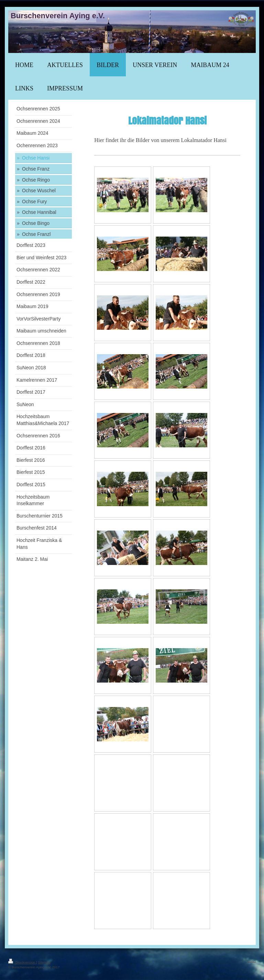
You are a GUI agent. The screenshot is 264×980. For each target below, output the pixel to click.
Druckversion (22, 962)
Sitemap (44, 962)
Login (252, 961)
